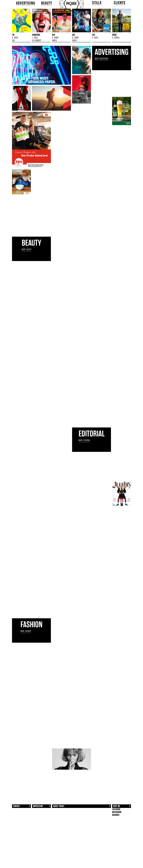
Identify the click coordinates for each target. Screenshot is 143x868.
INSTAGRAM (117, 812)
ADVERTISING (26, 3)
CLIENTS (120, 3)
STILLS (97, 3)
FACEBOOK (116, 809)
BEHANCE (116, 815)
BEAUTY (47, 3)
